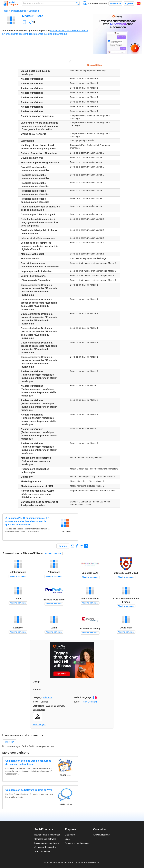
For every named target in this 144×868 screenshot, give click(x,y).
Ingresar (129, 3)
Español (139, 3)
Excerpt (36, 682)
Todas (5, 11)
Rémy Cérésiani (89, 702)
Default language (83, 697)
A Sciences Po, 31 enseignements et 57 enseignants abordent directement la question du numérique (27, 521)
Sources (37, 690)
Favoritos (24, 22)
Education (34, 11)
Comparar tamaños (98, 3)
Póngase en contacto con (77, 843)
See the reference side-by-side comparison (26, 31)
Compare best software (45, 839)
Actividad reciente (102, 835)
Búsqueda (77, 3)
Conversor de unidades (45, 847)
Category (37, 697)
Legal (68, 839)
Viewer (36, 702)
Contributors (39, 710)
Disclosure (70, 835)
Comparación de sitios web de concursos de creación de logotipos (28, 762)
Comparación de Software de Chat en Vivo (29, 790)
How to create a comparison (47, 835)
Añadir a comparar (53, 553)
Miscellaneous (18, 11)
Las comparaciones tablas (46, 843)
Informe (63, 546)
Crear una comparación (85, 4)
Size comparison (42, 851)
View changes (39, 724)
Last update (39, 706)
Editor (77, 702)
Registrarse (115, 3)
